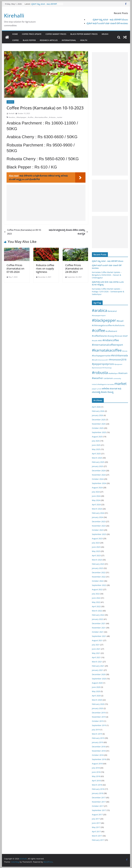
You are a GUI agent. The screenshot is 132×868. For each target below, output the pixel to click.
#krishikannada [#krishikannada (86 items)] (119, 355)
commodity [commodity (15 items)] (117, 378)
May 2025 (96, 449)
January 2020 (98, 708)
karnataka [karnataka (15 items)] (111, 384)
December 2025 (99, 420)
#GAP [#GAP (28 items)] (125, 336)
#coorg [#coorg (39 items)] (111, 336)
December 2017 (99, 798)
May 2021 (96, 653)
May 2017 (96, 827)
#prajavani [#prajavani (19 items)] (118, 364)
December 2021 (99, 623)
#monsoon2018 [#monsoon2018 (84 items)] (118, 360)
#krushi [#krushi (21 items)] (95, 360)
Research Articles (49, 40)
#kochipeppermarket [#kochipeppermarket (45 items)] (101, 356)
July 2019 (96, 730)
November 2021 (99, 628)
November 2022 (99, 577)
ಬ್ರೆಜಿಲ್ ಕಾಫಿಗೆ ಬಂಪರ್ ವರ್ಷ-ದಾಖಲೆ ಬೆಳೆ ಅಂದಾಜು (107, 23)
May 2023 (96, 551)
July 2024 (96, 492)
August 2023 (97, 538)
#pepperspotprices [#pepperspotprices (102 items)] (103, 364)
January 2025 (98, 466)
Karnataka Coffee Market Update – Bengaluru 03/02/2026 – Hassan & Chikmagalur (107, 275)
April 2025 (96, 454)
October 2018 (98, 755)
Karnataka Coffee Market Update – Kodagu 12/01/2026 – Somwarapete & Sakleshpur (108, 292)
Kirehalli (14, 16)
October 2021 (98, 632)
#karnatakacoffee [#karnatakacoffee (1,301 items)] (107, 350)
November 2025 (99, 424)
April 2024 (96, 505)
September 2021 (99, 636)
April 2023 (96, 555)
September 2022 (99, 585)
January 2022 (98, 619)
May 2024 (96, 500)
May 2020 (96, 691)
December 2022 (99, 572)
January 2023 (98, 568)
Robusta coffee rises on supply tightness (45, 269)
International (69, 40)
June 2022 (96, 598)
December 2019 (99, 713)
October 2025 (98, 428)
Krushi (105, 34)
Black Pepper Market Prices (84, 34)
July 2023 (96, 543)
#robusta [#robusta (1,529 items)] (100, 372)
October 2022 (98, 581)
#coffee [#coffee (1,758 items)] (98, 330)
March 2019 (97, 734)
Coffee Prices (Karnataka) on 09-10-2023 (23, 232)
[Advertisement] (46, 203)
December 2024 (99, 471)
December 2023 (99, 522)
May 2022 (96, 602)
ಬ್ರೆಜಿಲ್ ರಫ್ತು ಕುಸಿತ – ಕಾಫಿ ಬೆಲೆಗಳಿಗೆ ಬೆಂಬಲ (110, 20)
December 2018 (99, 747)
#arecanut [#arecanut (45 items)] (112, 311)
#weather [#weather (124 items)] (98, 378)
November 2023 (99, 526)
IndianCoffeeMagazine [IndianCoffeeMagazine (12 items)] (99, 384)
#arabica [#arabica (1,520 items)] (100, 310)
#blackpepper (21, 117)
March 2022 (97, 611)
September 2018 (99, 759)
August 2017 (97, 815)
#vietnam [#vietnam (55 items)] (123, 373)
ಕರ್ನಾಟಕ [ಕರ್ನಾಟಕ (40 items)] (114, 389)
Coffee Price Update (32, 34)
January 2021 (98, 670)
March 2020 (97, 700)
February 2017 (98, 840)
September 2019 (99, 725)
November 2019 (99, 717)
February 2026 (98, 411)
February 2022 (98, 615)
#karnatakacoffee (41, 117)
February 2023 (98, 564)
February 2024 (98, 513)
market (60, 117)
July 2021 (96, 645)
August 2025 (97, 437)
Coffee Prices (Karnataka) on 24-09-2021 (74, 269)
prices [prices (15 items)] (99, 389)
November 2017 (99, 802)
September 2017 (99, 810)
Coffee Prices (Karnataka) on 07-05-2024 (15, 269)
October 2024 (98, 479)
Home (15, 34)
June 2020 (96, 687)
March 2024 (97, 509)
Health (84, 40)
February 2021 (98, 666)
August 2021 (97, 640)
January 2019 (98, 742)
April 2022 (96, 606)
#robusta (52, 117)
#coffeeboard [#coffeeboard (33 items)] (111, 331)
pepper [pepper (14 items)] (94, 389)
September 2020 (99, 679)
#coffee (31, 117)
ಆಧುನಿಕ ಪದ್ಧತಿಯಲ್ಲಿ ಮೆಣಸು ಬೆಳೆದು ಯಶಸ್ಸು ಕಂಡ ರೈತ (68, 232)
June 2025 (96, 445)
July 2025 (96, 441)
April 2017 (96, 832)
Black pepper (29, 40)
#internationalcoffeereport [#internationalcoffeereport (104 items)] (107, 345)
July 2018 (96, 768)
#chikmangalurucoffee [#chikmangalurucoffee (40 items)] (102, 325)
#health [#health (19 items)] (95, 341)
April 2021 (96, 657)
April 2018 (96, 781)
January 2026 (98, 415)
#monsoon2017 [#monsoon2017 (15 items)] (103, 360)
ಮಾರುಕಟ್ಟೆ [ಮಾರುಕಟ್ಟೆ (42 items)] (96, 392)
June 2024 (96, 496)
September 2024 (99, 483)
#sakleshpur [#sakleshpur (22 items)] (113, 373)
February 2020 (98, 704)
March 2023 (97, 560)
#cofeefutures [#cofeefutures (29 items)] (118, 325)
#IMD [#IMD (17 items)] (100, 341)
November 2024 (99, 475)
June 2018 (96, 772)
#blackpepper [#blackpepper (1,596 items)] (104, 320)
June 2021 (96, 649)
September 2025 (99, 432)
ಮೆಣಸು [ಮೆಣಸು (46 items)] (104, 392)
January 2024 (98, 517)
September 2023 (99, 534)
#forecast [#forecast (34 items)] (118, 336)
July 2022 (96, 594)
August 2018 (97, 764)
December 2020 (99, 674)
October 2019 (98, 721)
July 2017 (96, 819)
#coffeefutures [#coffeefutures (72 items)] (99, 336)
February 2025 (98, 462)
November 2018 (99, 751)
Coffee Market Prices (56, 34)
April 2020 (96, 696)
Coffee (15, 40)
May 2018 (96, 776)
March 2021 (97, 662)
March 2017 (97, 836)
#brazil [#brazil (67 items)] (120, 321)
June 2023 (96, 547)
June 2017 (96, 823)
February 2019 (98, 738)
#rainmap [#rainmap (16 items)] (108, 368)
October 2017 (98, 806)
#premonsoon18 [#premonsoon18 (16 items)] (98, 368)
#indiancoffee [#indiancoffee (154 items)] (111, 340)
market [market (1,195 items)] (121, 383)
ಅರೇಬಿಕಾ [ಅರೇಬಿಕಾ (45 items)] (106, 389)
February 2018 (98, 789)
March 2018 (97, 785)
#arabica (12, 117)
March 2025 (97, 458)
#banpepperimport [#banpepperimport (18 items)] (99, 315)
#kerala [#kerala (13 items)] (125, 351)
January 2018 (98, 793)
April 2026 (96, 407)
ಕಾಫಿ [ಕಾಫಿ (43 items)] (119, 389)
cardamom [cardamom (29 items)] (108, 378)
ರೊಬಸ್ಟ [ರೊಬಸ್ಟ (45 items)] (110, 392)
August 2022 (97, 589)
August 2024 (97, 488)
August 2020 (97, 683)
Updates (10, 102)
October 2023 (98, 530)
